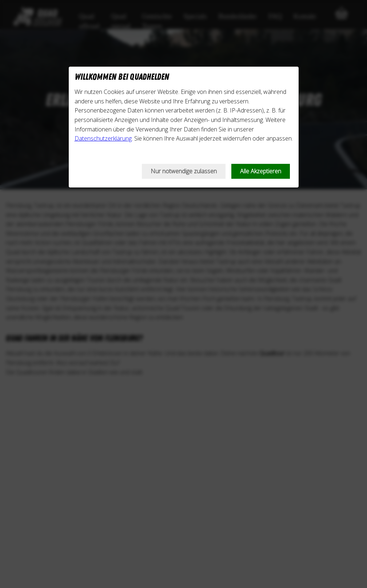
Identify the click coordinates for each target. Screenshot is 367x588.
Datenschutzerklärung (103, 138)
